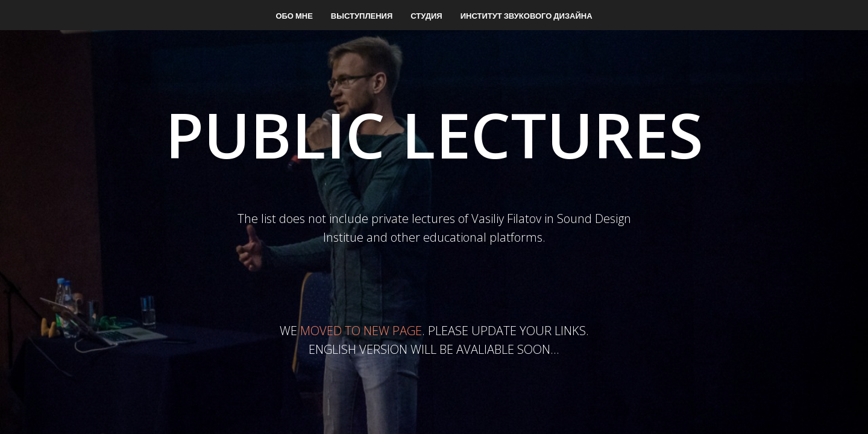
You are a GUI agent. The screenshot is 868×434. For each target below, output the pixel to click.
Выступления (362, 16)
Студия (426, 16)
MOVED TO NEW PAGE (361, 331)
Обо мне (294, 16)
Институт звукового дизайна (527, 16)
